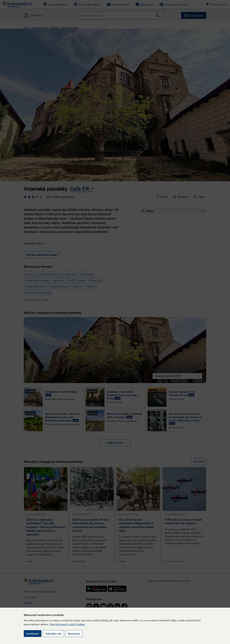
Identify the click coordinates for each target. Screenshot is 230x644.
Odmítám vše (53, 634)
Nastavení (74, 634)
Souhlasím (33, 634)
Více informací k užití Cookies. (67, 624)
